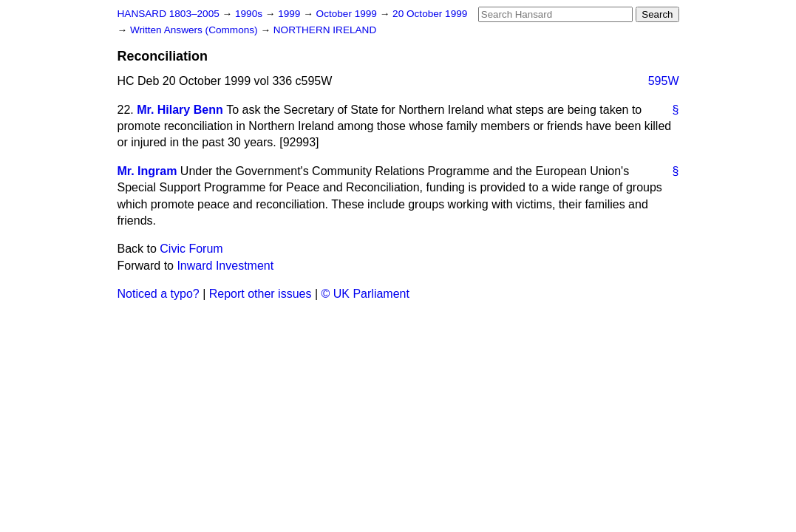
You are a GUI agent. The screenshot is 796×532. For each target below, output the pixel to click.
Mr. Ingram (147, 171)
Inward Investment (225, 266)
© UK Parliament (365, 294)
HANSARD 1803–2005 (169, 14)
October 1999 (348, 14)
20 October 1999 (430, 14)
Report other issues (261, 294)
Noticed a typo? (159, 294)
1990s (250, 14)
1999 (290, 14)
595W (664, 81)
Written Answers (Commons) (195, 30)
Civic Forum (191, 249)
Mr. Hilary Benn (180, 110)
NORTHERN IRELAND (325, 30)
